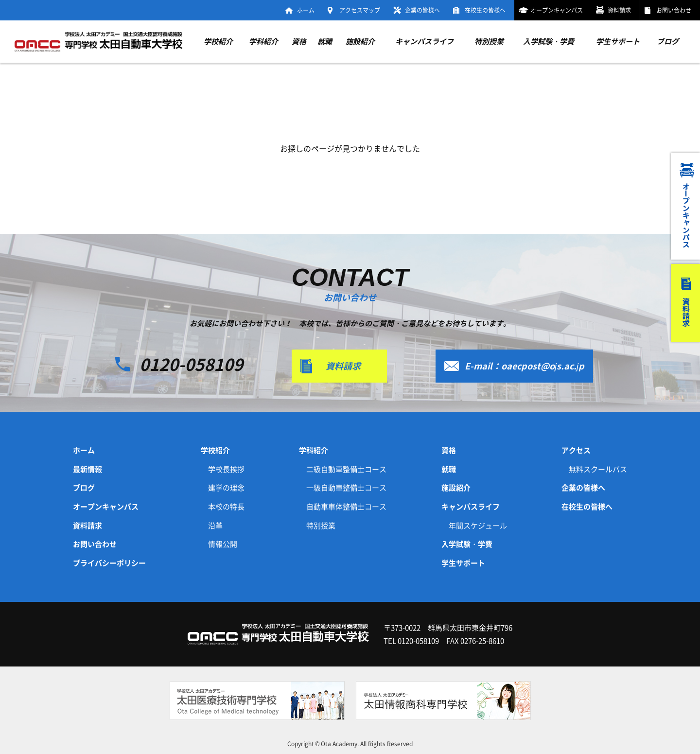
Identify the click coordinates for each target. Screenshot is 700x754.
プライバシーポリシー (109, 563)
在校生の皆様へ (485, 10)
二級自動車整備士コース (346, 469)
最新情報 (87, 469)
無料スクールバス (598, 469)
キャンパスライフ (424, 41)
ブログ (668, 41)
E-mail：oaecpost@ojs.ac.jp (525, 366)
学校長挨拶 (226, 469)
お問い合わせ (674, 10)
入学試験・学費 (549, 41)
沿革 (215, 526)
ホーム (306, 10)
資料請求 (619, 10)
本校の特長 (226, 507)
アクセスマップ (360, 10)
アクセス (576, 450)
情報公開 (223, 544)
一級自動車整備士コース (346, 488)
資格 (299, 41)
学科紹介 (263, 41)
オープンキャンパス (557, 10)
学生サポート (618, 41)
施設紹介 (360, 41)
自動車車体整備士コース (346, 507)
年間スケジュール (478, 526)
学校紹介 (218, 41)
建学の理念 (226, 488)
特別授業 (489, 41)
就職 (325, 41)
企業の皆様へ (422, 10)
